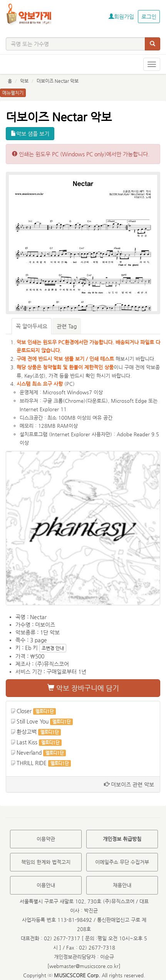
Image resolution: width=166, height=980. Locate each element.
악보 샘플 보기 (30, 134)
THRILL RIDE (32, 763)
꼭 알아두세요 (32, 326)
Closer (24, 711)
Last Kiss (27, 742)
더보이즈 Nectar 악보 (58, 81)
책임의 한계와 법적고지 (46, 862)
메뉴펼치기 (13, 93)
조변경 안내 (53, 648)
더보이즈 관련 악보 (129, 784)
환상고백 (27, 732)
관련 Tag (67, 326)
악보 (24, 81)
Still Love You (33, 721)
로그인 (149, 17)
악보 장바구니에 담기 (83, 688)
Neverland (29, 752)
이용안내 (46, 885)
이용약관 (46, 839)
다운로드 (97, 401)
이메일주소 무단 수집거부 (122, 862)
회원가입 (121, 17)
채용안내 (122, 885)
